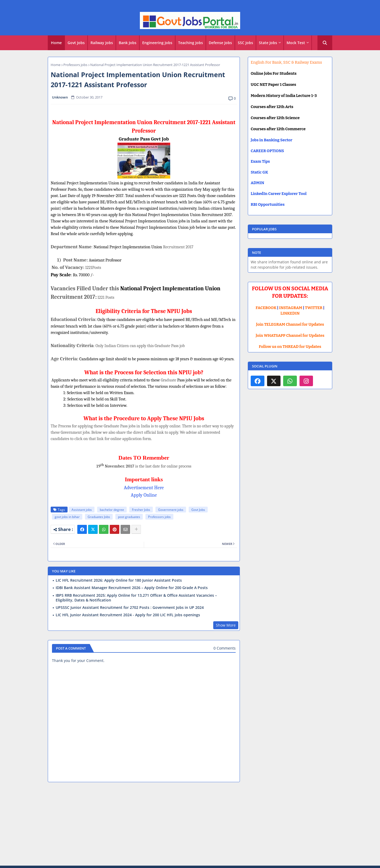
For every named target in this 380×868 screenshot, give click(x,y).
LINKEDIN (290, 313)
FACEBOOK (266, 308)
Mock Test (296, 43)
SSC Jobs (245, 43)
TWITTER (313, 308)
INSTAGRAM (291, 308)
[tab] (56, 43)
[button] (325, 43)
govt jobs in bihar (67, 517)
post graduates (129, 517)
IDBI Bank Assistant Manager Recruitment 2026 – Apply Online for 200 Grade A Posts (132, 588)
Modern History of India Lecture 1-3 (284, 96)
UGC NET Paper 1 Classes (273, 85)
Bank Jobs (128, 43)
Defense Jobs (220, 43)
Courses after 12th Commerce (278, 129)
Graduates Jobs (99, 517)
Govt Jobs (76, 43)
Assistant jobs (82, 510)
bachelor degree (112, 510)
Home (56, 43)
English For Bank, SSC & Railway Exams (286, 62)
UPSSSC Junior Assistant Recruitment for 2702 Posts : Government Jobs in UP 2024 (130, 608)
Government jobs (171, 510)
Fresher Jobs (141, 510)
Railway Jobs (102, 43)
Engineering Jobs (157, 43)
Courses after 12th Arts (272, 107)
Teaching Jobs (191, 43)
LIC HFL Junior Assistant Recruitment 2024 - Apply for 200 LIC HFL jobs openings (128, 615)
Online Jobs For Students (274, 73)
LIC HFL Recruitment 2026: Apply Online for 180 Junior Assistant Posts (119, 580)
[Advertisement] (190, 825)
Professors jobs (75, 65)
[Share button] (136, 529)
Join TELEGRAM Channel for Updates (290, 324)
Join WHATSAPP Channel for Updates (290, 335)
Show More (226, 625)
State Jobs (268, 43)
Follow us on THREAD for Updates (290, 347)
